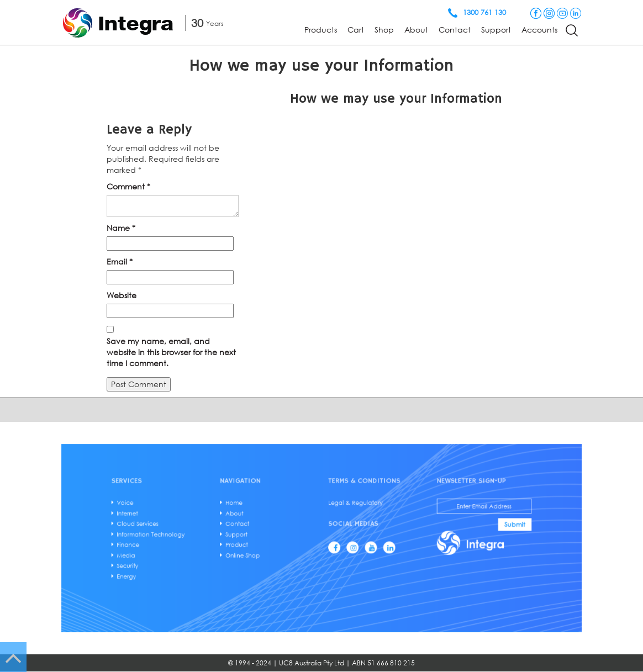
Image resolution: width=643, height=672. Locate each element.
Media (168, 552)
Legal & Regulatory (349, 510)
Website (122, 295)
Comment (128, 186)
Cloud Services (177, 527)
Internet (169, 518)
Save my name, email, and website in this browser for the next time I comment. (171, 352)
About (416, 30)
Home (252, 510)
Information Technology (188, 535)
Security (169, 560)
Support (496, 30)
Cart (356, 30)
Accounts (539, 30)
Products (321, 30)
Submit (473, 528)
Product (255, 543)
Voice (167, 510)
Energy (168, 568)
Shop (384, 30)
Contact (455, 30)
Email (120, 261)
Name (121, 228)
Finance (170, 543)
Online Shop (259, 552)
